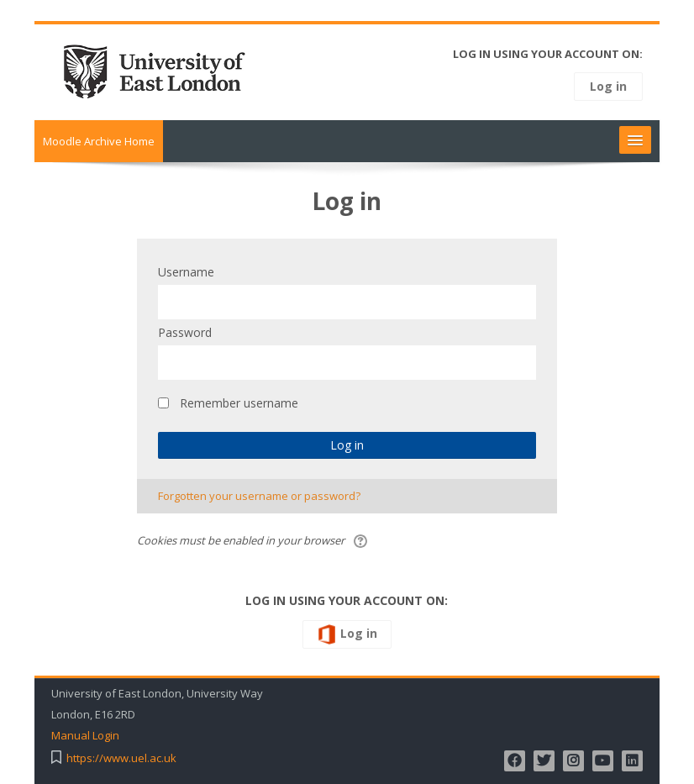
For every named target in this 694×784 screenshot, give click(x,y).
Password (185, 332)
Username (186, 272)
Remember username (239, 403)
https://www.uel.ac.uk (121, 758)
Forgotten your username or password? (259, 496)
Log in (608, 86)
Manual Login (85, 736)
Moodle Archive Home (99, 141)
